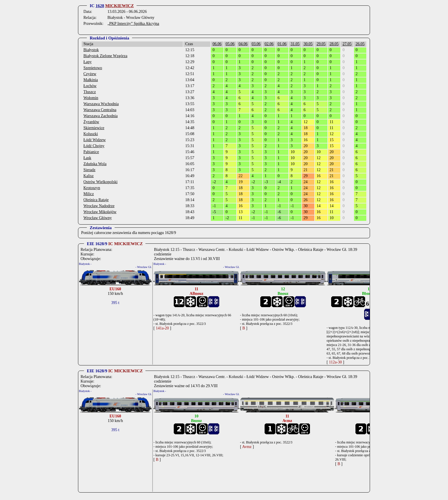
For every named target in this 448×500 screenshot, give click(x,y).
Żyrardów (91, 122)
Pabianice (91, 152)
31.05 (295, 44)
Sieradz (89, 170)
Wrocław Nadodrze (99, 206)
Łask (87, 158)
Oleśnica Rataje (96, 200)
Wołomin (91, 98)
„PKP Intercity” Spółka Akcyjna (133, 24)
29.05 (321, 44)
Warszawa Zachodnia (101, 116)
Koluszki (91, 134)
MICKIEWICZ (119, 6)
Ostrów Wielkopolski (100, 182)
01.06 (282, 44)
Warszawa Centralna (100, 110)
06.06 (217, 44)
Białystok (91, 50)
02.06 (269, 44)
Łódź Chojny (94, 146)
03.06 (256, 44)
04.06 (243, 44)
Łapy (88, 62)
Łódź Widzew (95, 140)
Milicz (89, 194)
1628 (100, 6)
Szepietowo (93, 68)
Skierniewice (94, 128)
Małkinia (91, 80)
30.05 (308, 44)
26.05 (360, 44)
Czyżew (90, 74)
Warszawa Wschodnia (101, 104)
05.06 (230, 44)
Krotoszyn (92, 188)
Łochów (90, 86)
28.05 (334, 44)
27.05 (347, 44)
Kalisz (89, 176)
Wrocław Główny (98, 218)
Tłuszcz (90, 92)
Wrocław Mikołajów (100, 212)
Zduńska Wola (95, 164)
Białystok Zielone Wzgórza (105, 56)
